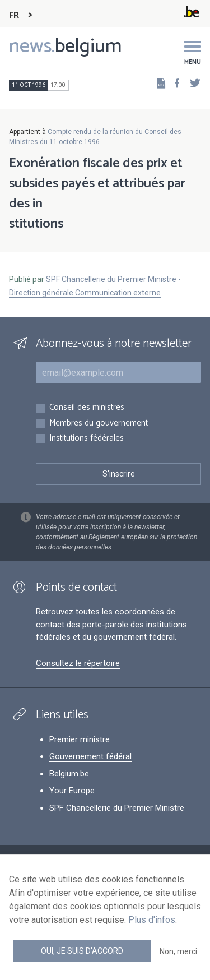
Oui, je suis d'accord (82, 951)
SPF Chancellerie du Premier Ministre (117, 808)
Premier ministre (80, 739)
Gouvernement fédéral (90, 756)
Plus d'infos (152, 920)
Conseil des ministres (87, 408)
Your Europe (72, 791)
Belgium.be (69, 774)
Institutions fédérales (87, 439)
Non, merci (178, 951)
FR (14, 15)
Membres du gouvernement (99, 424)
